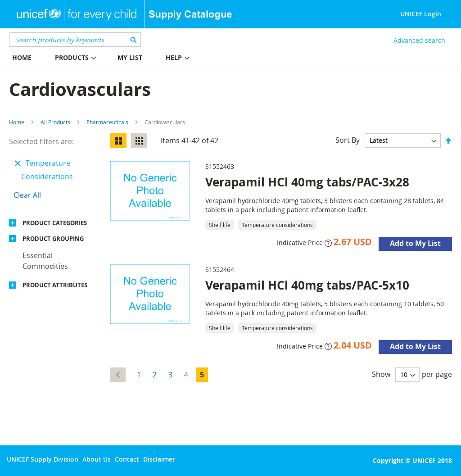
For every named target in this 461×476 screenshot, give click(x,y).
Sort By (348, 140)
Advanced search (419, 40)
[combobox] (75, 40)
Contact (127, 459)
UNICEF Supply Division (43, 459)
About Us (97, 459)
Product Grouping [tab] (53, 239)
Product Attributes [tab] (55, 285)
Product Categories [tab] (55, 223)
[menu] (115, 59)
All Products (55, 122)
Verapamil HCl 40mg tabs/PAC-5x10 (307, 285)
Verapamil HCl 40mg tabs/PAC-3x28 (307, 182)
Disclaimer (159, 459)
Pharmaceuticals (107, 122)
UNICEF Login (421, 14)
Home (17, 122)
